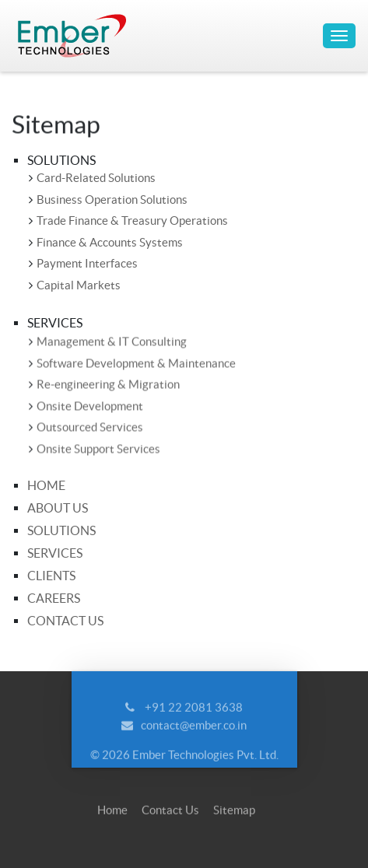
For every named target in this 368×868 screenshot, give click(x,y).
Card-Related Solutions (96, 178)
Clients (51, 576)
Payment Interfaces (87, 263)
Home (46, 485)
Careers (54, 598)
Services (55, 553)
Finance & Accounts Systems (110, 242)
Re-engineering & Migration (108, 385)
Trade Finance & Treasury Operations (132, 220)
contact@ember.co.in (194, 730)
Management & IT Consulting (112, 343)
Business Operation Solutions (112, 199)
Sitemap (234, 815)
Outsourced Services (90, 428)
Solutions (61, 530)
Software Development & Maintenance (136, 364)
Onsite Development (90, 406)
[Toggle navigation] (339, 36)
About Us (58, 508)
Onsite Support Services (98, 449)
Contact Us (65, 621)
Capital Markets (79, 285)
